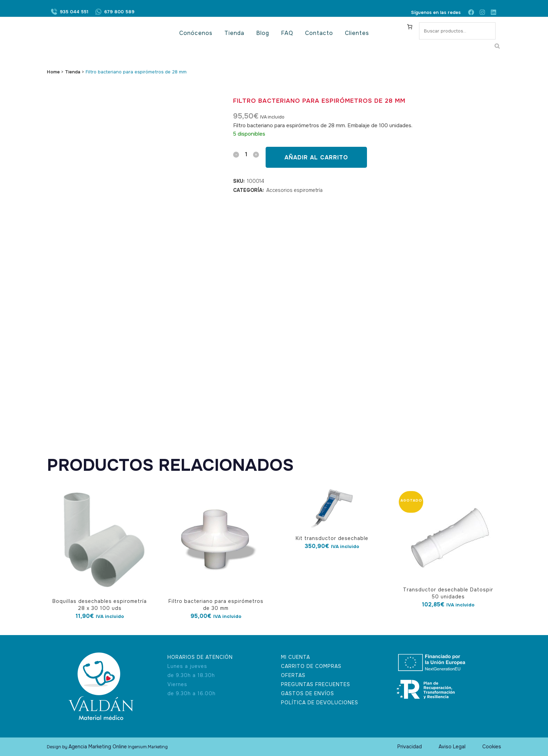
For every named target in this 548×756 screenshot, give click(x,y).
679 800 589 (119, 12)
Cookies (492, 747)
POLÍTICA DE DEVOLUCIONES (320, 703)
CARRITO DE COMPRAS (311, 666)
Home (53, 72)
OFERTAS (293, 675)
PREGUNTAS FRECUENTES (316, 684)
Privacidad (410, 747)
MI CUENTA (295, 657)
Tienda (73, 72)
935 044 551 (74, 12)
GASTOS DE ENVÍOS (308, 693)
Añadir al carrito (316, 157)
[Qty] (246, 154)
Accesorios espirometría (294, 190)
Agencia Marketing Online (98, 747)
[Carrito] (410, 27)
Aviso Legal (452, 747)
